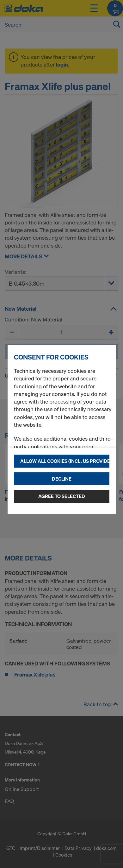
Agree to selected (62, 496)
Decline (62, 479)
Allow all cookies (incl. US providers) (65, 461)
